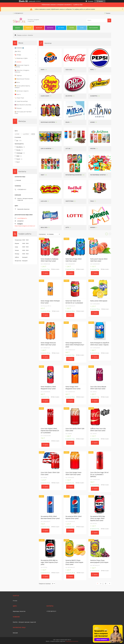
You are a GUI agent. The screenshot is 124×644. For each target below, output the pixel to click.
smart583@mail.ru (22, 218)
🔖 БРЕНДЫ (18, 55)
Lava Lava (44, 201)
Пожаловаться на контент (72, 641)
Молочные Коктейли (48, 122)
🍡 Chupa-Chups (19, 98)
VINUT (43, 175)
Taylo (92, 201)
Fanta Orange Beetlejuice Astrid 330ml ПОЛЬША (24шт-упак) (75, 345)
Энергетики (69, 201)
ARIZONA (93, 149)
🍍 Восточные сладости (22, 91)
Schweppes (94, 96)
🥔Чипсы (17, 82)
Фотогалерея (94, 28)
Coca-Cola (69, 70)
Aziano (92, 122)
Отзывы (15, 601)
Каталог (18, 28)
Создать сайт (32, 1)
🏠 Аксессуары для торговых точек (23, 113)
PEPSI (92, 70)
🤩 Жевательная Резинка (22, 79)
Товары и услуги (22, 35)
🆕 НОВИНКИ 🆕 (19, 48)
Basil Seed (44, 227)
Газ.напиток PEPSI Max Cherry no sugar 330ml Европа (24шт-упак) (98, 518)
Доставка (61, 28)
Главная (28, 28)
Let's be (68, 149)
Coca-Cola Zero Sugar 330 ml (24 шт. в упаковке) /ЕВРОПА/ (99, 475)
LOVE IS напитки (46, 149)
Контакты (50, 28)
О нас (82, 28)
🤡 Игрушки (18, 108)
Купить (46, 273)
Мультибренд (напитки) (74, 175)
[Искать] (109, 20)
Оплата (72, 28)
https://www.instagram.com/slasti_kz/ (25, 226)
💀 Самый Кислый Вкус (21, 101)
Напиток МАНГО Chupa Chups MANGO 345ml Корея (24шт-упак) (74, 562)
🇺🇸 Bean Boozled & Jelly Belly (23, 105)
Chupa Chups (45, 96)
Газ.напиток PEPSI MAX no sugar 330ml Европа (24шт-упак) (50, 562)
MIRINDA (93, 227)
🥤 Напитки (18, 62)
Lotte (67, 227)
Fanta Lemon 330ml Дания (99, 301)
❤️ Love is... (18, 94)
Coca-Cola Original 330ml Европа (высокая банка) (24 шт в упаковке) (50, 431)
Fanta (43, 70)
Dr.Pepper (69, 96)
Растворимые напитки (98, 175)
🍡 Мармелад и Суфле (21, 58)
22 (106, 584)
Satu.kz (69, 640)
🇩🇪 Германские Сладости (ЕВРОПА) (22, 66)
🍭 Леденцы (18, 76)
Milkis (67, 122)
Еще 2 (18, 162)
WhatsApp (39, 28)
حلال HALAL (18, 51)
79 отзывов (91, 1)
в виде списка (110, 234)
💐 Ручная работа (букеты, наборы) (22, 87)
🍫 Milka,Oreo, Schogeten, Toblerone (22, 71)
